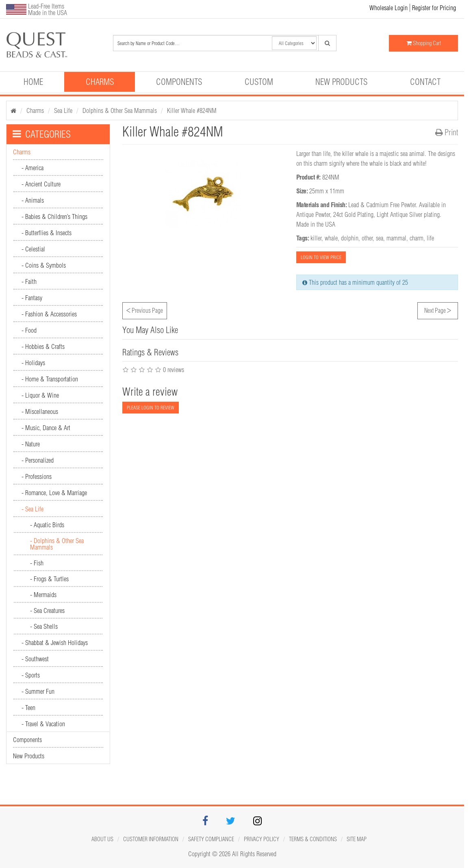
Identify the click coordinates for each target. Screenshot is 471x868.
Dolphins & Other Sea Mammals (120, 110)
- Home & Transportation (50, 379)
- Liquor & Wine (40, 395)
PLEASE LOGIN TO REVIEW (151, 408)
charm (417, 238)
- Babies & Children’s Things (54, 216)
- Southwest (35, 659)
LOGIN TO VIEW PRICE (321, 257)
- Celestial (33, 249)
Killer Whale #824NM (192, 110)
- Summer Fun (38, 691)
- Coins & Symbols (44, 265)
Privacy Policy (262, 839)
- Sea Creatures (47, 610)
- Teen (28, 708)
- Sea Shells (44, 626)
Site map (357, 839)
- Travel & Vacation (43, 724)
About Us (102, 839)
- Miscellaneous (40, 411)
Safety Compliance (211, 839)
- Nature (31, 444)
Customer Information (151, 839)
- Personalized (38, 460)
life (430, 238)
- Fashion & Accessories (49, 314)
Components (179, 82)
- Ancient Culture (41, 184)
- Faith (29, 281)
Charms (100, 82)
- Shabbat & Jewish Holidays (55, 643)
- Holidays (33, 363)
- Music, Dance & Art (46, 428)
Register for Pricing (434, 8)
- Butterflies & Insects (47, 233)
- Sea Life (33, 509)
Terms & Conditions (313, 839)
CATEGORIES (42, 134)
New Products (341, 82)
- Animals (33, 200)
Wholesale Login (389, 8)
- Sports (31, 675)
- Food (29, 330)
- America (33, 168)
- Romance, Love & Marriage (54, 493)
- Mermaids (43, 595)
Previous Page (145, 310)
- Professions (37, 476)
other (367, 238)
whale (331, 238)
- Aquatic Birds (47, 525)
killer (316, 238)
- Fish (37, 563)
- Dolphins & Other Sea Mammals (57, 544)
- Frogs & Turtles (49, 579)
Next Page (438, 310)
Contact (425, 82)
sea (380, 238)
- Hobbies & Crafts (43, 346)
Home (33, 82)
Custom (259, 82)
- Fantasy (32, 298)
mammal (396, 238)
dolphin (350, 238)
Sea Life (63, 110)
